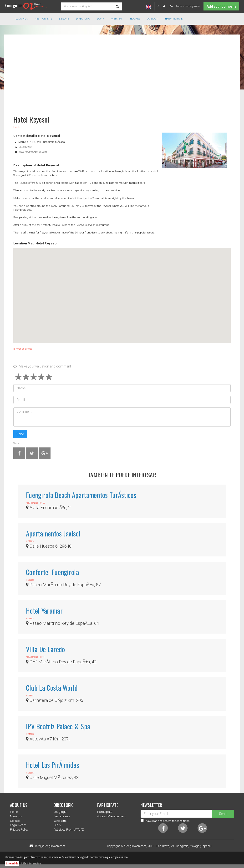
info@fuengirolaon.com (50, 846)
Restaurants (62, 816)
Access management (188, 6)
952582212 (25, 147)
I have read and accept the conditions (167, 821)
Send (20, 434)
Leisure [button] (64, 19)
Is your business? (23, 349)
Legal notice (18, 825)
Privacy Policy (19, 830)
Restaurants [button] (43, 19)
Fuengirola (26, 5)
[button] (122, 291)
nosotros (16, 816)
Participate (174, 19)
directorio (83, 19)
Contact (152, 19)
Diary (101, 19)
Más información (31, 863)
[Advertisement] (122, 73)
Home (14, 812)
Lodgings (60, 812)
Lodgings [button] (22, 19)
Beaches (135, 19)
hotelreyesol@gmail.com (33, 152)
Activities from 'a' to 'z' (69, 830)
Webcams (117, 19)
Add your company (221, 6)
